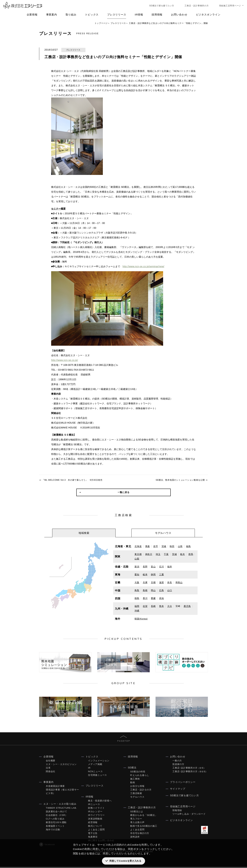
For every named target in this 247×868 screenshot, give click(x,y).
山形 (180, 546)
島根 (145, 590)
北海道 (138, 546)
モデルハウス (137, 798)
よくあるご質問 (96, 831)
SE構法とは (137, 813)
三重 (162, 575)
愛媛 (153, 598)
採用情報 (157, 15)
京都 (153, 582)
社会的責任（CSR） (57, 816)
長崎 (153, 606)
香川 (145, 598)
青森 (148, 546)
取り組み (71, 15)
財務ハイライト (96, 809)
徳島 (137, 598)
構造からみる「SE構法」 (144, 816)
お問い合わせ (179, 15)
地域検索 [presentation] (84, 533)
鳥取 (137, 590)
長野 (145, 567)
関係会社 (51, 772)
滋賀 (162, 582)
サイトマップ (178, 790)
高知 (162, 598)
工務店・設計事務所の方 (197, 6)
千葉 (166, 554)
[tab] (84, 533)
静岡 (153, 575)
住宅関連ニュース (97, 776)
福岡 (137, 606)
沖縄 (137, 611)
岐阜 (145, 575)
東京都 (138, 554)
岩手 (156, 546)
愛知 (137, 575)
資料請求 (135, 838)
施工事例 (135, 780)
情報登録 (177, 811)
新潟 (137, 567)
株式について (95, 827)
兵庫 (145, 582)
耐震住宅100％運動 (56, 823)
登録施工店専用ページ (230, 6)
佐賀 (145, 606)
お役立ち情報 (137, 787)
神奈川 (149, 554)
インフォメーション (99, 762)
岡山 (153, 590)
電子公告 (93, 834)
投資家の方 (178, 765)
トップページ (101, 23)
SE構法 (132, 769)
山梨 (137, 559)
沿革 (48, 769)
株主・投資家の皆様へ (100, 802)
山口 (170, 590)
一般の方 (177, 762)
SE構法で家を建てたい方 (162, 6)
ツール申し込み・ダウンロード (189, 815)
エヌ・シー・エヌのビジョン (61, 765)
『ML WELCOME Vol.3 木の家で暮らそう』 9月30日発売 (72, 480)
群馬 (191, 554)
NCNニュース (95, 772)
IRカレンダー (95, 813)
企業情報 (32, 15)
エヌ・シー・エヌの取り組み (60, 805)
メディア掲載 (95, 765)
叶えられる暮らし (140, 776)
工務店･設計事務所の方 (189, 769)
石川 (162, 567)
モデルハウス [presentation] (163, 533)
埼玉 (158, 554)
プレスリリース (117, 15)
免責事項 (93, 838)
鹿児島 (187, 606)
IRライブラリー (96, 816)
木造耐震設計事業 (55, 787)
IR (89, 769)
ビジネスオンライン (208, 15)
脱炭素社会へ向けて (56, 813)
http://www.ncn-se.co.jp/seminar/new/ (142, 266)
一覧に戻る (124, 492)
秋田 (172, 546)
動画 (133, 783)
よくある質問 (137, 831)
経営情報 (93, 823)
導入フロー (136, 820)
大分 (170, 606)
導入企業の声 (137, 823)
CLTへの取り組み (55, 820)
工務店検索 (136, 794)
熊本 (162, 606)
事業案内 (52, 15)
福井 (170, 567)
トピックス (92, 15)
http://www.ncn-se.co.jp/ (64, 360)
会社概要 (51, 762)
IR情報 (139, 15)
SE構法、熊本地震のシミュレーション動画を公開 (180, 480)
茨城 (174, 554)
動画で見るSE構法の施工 (144, 827)
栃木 (183, 554)
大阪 (137, 582)
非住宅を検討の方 (140, 834)
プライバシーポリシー (183, 783)
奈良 (170, 582)
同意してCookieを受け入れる (125, 861)
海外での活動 (53, 831)
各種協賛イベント (55, 827)
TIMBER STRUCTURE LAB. (61, 809)
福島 (188, 546)
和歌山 (179, 582)
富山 (153, 567)
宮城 (164, 546)
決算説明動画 (95, 820)
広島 (162, 590)
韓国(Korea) (141, 619)
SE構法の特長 (138, 773)
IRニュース (94, 805)
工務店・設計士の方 (141, 791)
